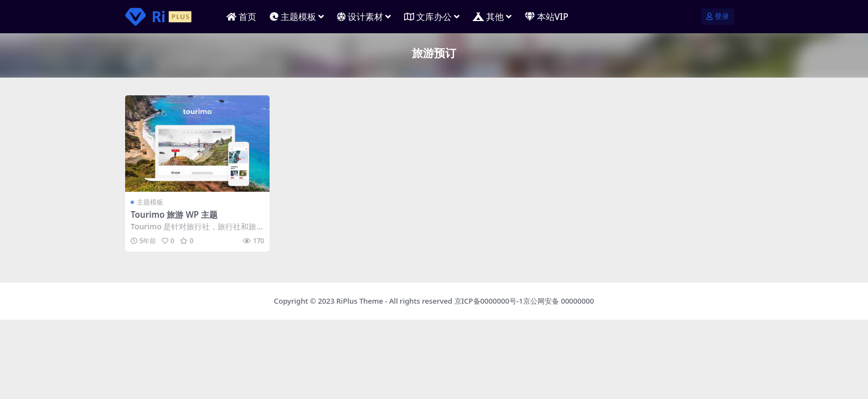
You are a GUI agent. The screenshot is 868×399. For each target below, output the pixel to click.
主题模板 (150, 202)
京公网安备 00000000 (559, 301)
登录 (718, 16)
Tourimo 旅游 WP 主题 (174, 214)
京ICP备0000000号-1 (489, 301)
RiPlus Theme (360, 301)
